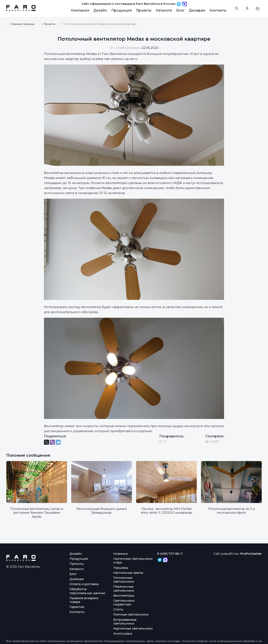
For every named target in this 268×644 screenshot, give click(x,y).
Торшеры (121, 568)
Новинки (120, 554)
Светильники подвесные (124, 603)
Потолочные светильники (124, 580)
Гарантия (77, 607)
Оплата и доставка (84, 584)
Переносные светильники (124, 588)
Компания (80, 10)
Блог (180, 10)
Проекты (144, 10)
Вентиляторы (124, 596)
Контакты (218, 10)
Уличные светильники (131, 614)
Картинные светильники (133, 628)
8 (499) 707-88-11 (170, 554)
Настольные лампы (128, 573)
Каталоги (164, 10)
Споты (118, 609)
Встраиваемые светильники (125, 622)
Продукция (122, 10)
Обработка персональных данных (87, 591)
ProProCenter (251, 554)
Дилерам (197, 10)
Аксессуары (123, 634)
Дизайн (100, 10)
